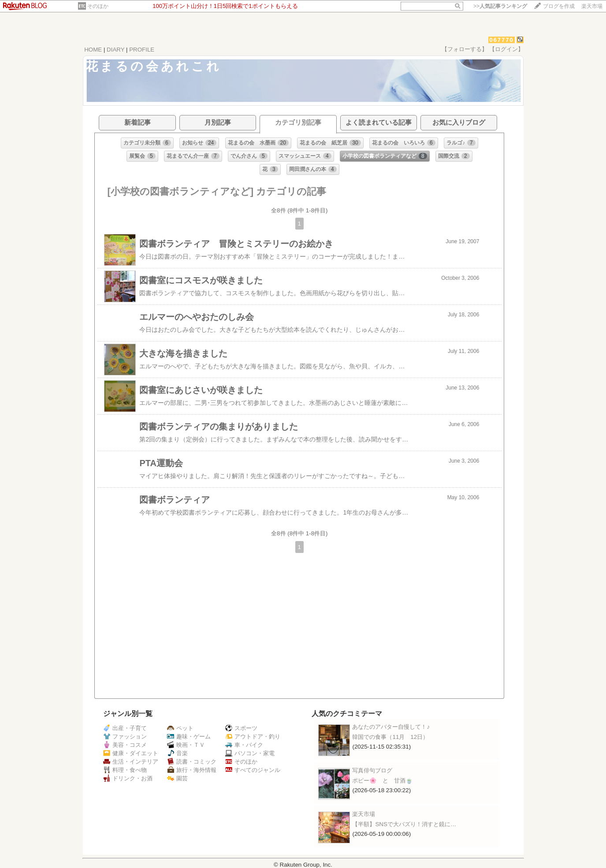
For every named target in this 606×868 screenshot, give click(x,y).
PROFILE (142, 50)
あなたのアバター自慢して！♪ (391, 727)
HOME (93, 50)
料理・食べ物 (125, 770)
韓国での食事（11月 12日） (390, 737)
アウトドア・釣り (253, 736)
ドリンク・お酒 (128, 778)
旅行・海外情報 (192, 770)
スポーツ (241, 728)
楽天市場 (592, 6)
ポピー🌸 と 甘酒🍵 (383, 781)
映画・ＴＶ (186, 745)
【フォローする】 (465, 49)
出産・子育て (125, 728)
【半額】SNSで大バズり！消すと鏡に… (404, 824)
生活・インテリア (131, 762)
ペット (180, 728)
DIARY (115, 50)
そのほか (98, 6)
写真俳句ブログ (372, 770)
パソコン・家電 (250, 753)
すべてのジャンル (253, 770)
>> (500, 6)
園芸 (177, 778)
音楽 (177, 753)
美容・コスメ (125, 745)
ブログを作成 (559, 6)
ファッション (125, 736)
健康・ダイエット (131, 753)
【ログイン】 (506, 49)
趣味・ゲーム (189, 736)
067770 (501, 40)
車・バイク (244, 745)
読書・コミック (192, 762)
